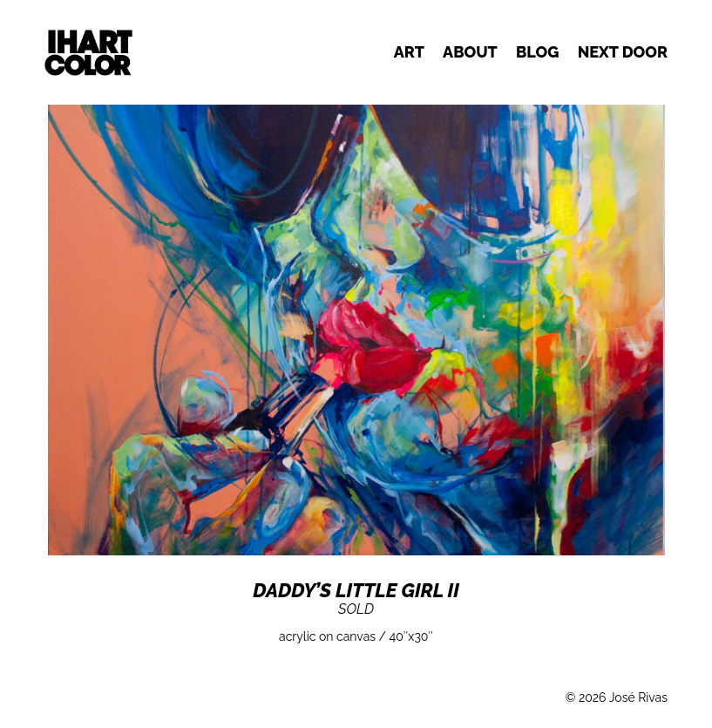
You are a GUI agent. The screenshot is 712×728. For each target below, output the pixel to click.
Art (409, 52)
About (470, 52)
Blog (537, 52)
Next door (623, 52)
